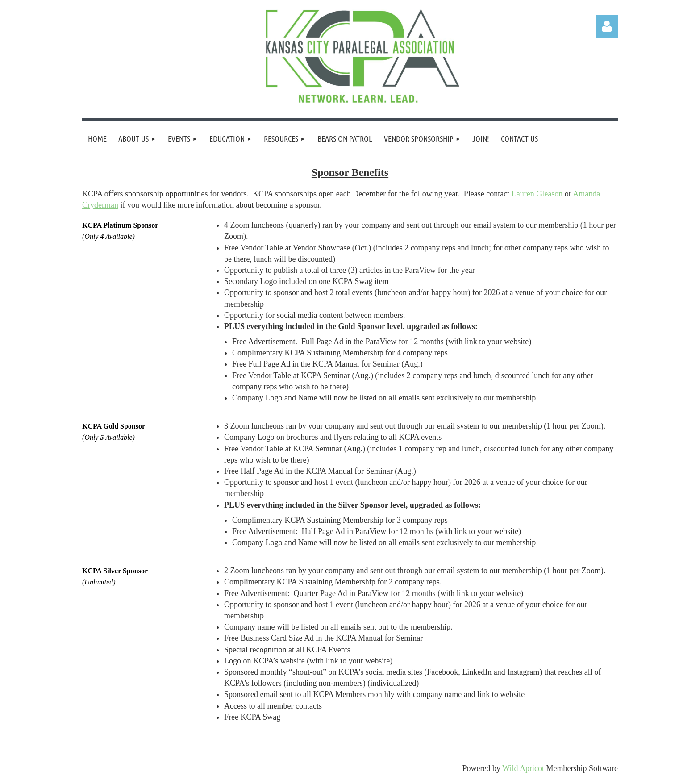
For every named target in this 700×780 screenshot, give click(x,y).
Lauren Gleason (537, 194)
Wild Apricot (523, 768)
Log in (607, 26)
